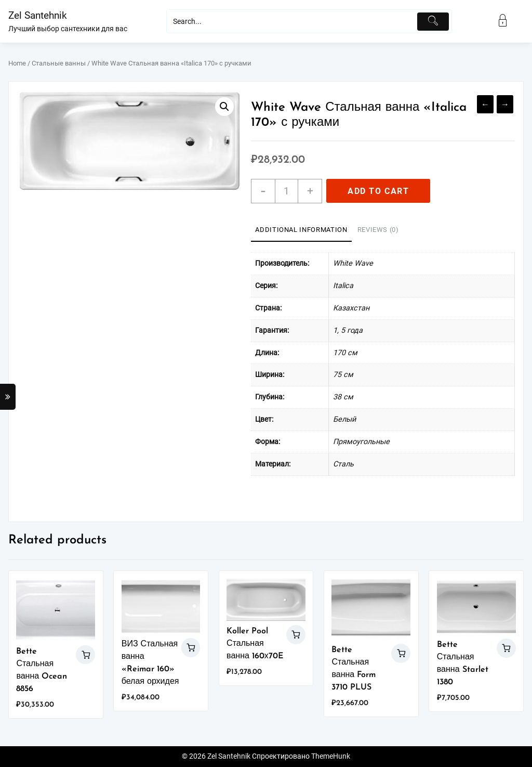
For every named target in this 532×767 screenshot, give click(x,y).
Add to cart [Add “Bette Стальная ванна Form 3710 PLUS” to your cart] (401, 653)
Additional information (301, 230)
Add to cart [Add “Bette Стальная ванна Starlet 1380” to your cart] (506, 648)
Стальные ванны (59, 63)
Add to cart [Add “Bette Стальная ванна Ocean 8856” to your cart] (85, 655)
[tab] (301, 230)
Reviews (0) (378, 230)
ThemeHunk (331, 756)
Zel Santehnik (38, 15)
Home (17, 63)
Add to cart (378, 191)
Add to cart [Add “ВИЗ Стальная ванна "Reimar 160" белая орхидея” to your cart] (191, 648)
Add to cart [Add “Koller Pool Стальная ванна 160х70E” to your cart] (296, 635)
